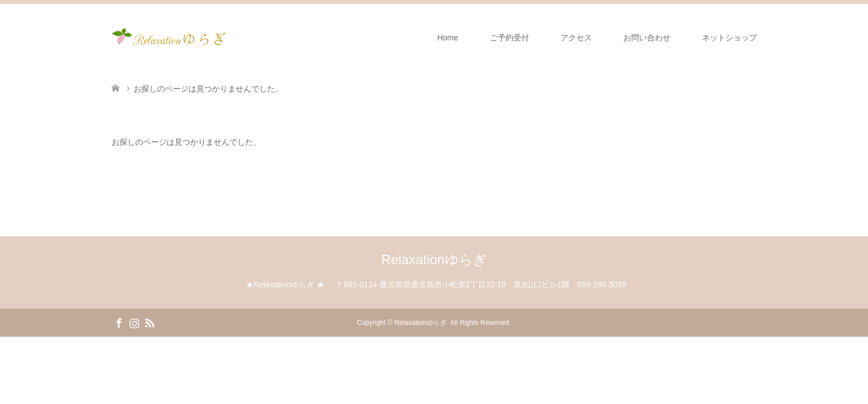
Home (447, 38)
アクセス (576, 38)
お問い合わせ (647, 38)
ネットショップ (729, 38)
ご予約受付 (509, 38)
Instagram (134, 322)
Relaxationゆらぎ (434, 260)
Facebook (119, 322)
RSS (149, 322)
